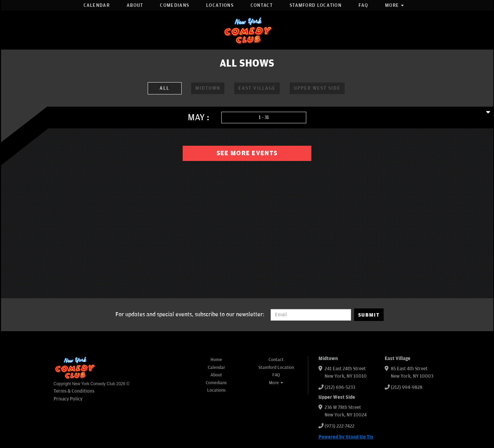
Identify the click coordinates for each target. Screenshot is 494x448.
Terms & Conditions (74, 391)
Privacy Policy (68, 399)
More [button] (395, 5)
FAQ (363, 5)
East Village (257, 88)
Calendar (97, 5)
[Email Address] (311, 315)
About (135, 5)
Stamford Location (316, 5)
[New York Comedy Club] (247, 30)
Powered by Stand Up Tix (346, 437)
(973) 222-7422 (340, 426)
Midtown (208, 88)
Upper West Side (317, 88)
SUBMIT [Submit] (369, 315)
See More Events (247, 153)
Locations (220, 5)
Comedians (175, 5)
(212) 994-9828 (407, 387)
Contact (262, 5)
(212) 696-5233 (340, 387)
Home (216, 360)
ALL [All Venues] (164, 88)
